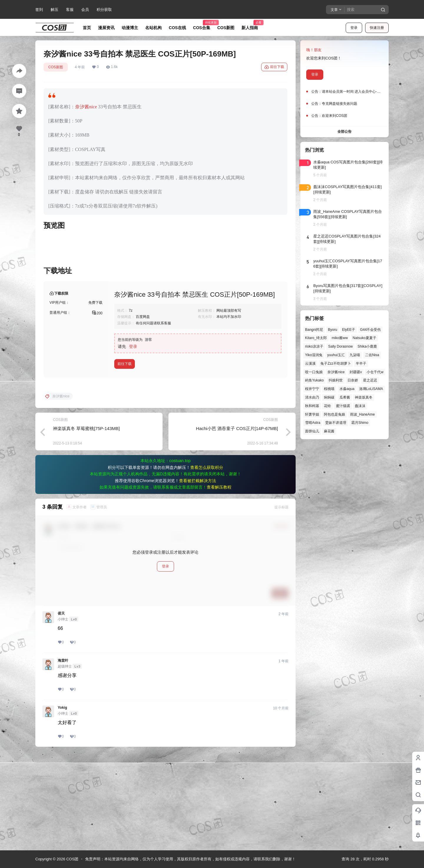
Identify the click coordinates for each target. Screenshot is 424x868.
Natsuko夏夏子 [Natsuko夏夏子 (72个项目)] (365, 338)
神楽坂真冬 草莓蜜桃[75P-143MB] (86, 523)
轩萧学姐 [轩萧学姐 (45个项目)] (312, 414)
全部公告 (344, 132)
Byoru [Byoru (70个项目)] (333, 330)
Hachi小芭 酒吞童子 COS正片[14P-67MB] (237, 523)
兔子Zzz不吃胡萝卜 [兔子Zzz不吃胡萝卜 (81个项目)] (336, 364)
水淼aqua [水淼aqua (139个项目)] (347, 389)
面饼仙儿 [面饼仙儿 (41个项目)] (312, 431)
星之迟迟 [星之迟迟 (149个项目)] (370, 380)
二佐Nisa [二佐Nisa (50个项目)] (372, 355)
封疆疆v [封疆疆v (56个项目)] (356, 372)
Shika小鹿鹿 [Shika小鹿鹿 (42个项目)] (367, 346)
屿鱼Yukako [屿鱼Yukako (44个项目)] (314, 380)
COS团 (72, 859)
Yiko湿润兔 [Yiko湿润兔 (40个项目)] (314, 355)
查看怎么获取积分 (207, 562)
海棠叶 (63, 755)
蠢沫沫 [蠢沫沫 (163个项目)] (360, 406)
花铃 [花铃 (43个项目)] (327, 406)
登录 (354, 28)
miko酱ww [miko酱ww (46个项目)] (340, 338)
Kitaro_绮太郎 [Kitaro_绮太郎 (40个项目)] (316, 338)
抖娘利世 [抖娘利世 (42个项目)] (336, 380)
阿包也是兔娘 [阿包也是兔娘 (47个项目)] (334, 414)
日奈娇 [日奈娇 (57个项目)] (353, 380)
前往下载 (274, 67)
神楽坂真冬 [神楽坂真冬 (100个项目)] (364, 397)
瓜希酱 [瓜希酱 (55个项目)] (345, 397)
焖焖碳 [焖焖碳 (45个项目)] (329, 397)
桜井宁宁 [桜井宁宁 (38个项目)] (312, 389)
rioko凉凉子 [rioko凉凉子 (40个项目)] (314, 346)
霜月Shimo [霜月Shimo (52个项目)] (360, 423)
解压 (54, 10)
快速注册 (377, 28)
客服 (70, 10)
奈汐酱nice (86, 107)
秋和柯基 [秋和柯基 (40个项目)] (312, 406)
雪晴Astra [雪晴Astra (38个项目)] (313, 423)
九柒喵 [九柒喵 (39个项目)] (355, 355)
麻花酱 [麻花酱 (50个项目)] (329, 431)
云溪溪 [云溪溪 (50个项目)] (310, 364)
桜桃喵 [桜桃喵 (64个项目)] (329, 389)
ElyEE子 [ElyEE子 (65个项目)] (349, 330)
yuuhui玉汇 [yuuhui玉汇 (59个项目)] (336, 355)
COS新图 (56, 67)
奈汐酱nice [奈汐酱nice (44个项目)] (336, 372)
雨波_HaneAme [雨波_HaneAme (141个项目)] (362, 414)
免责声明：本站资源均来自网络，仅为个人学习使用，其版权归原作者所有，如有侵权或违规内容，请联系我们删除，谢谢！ (190, 859)
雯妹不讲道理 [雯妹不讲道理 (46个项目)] (336, 423)
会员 (85, 10)
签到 (39, 10)
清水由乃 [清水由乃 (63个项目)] (312, 397)
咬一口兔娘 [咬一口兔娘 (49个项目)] (314, 372)
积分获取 (104, 10)
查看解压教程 (219, 582)
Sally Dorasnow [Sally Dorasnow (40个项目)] (340, 346)
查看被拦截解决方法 (198, 575)
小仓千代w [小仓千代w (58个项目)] (375, 372)
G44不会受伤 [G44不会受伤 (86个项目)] (371, 330)
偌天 (61, 708)
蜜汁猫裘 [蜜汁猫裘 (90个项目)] (343, 406)
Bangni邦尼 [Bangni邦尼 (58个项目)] (314, 330)
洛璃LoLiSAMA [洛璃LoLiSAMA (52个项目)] (371, 389)
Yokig (62, 802)
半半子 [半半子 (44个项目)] (361, 364)
